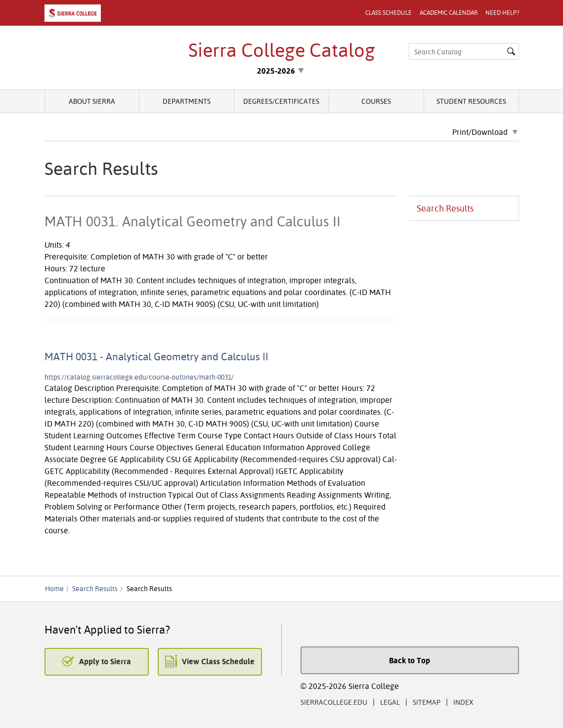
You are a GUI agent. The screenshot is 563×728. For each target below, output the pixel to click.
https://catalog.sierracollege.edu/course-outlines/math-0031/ (139, 377)
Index (463, 702)
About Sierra (92, 101)
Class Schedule (389, 13)
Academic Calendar (449, 13)
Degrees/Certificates (281, 101)
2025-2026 (276, 71)
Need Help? (502, 13)
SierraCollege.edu (334, 702)
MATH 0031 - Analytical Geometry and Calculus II (156, 356)
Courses (376, 101)
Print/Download (480, 132)
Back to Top (410, 660)
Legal (390, 702)
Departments (187, 101)
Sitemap (427, 702)
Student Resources (471, 101)
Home (54, 589)
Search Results (445, 208)
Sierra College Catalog (282, 50)
